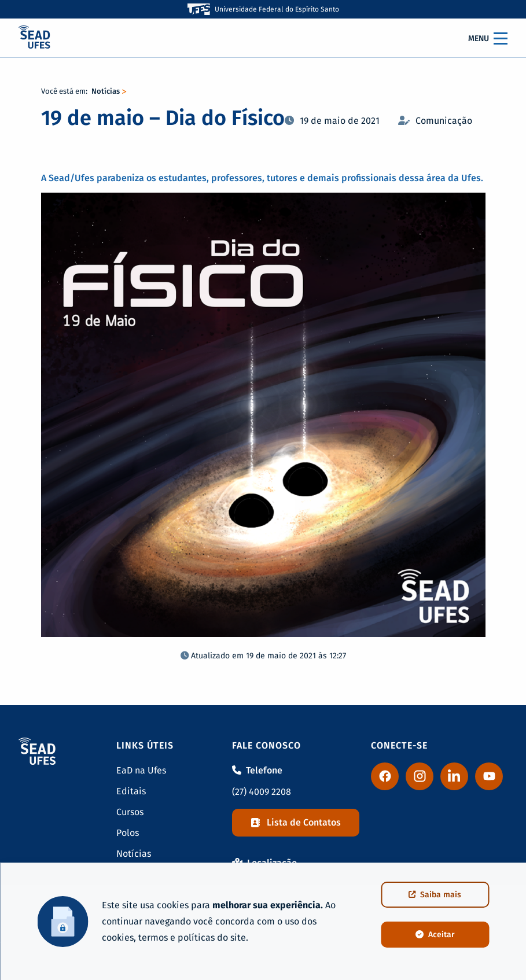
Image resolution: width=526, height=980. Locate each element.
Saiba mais (435, 895)
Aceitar (435, 935)
